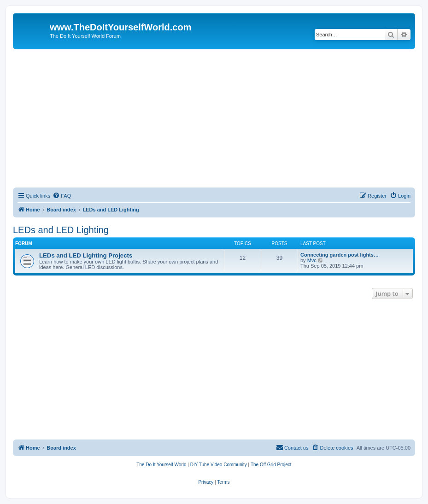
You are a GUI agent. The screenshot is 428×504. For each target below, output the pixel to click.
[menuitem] (62, 196)
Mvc (312, 260)
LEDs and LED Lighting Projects (86, 255)
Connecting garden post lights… (340, 255)
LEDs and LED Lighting (61, 230)
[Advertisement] (214, 118)
